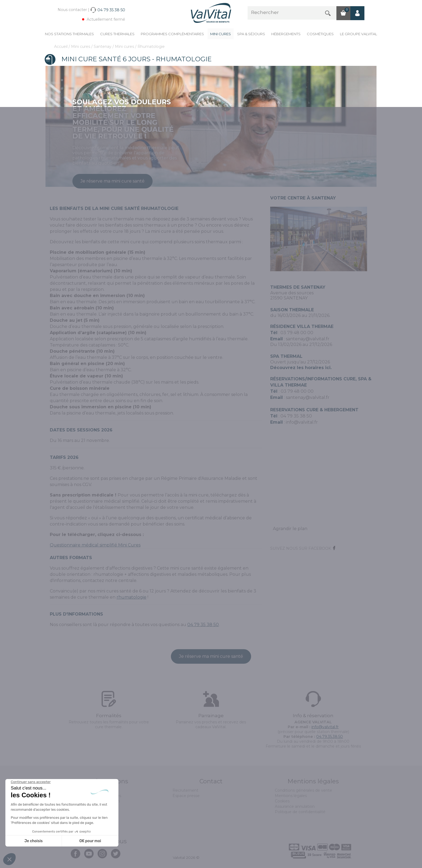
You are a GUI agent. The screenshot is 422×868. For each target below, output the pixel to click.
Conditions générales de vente (303, 790)
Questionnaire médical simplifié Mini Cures (95, 545)
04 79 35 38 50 (203, 625)
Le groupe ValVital (358, 34)
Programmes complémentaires (172, 34)
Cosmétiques (320, 34)
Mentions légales (291, 796)
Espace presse (186, 796)
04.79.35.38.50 (330, 737)
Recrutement (185, 790)
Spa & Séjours (251, 34)
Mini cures (221, 34)
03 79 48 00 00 (297, 333)
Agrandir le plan (290, 529)
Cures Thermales (117, 34)
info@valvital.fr (302, 422)
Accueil (61, 47)
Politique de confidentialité (300, 812)
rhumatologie (131, 597)
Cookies (282, 801)
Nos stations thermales (69, 34)
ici (328, 368)
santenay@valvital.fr (308, 339)
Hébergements (286, 34)
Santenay (103, 47)
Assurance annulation (295, 806)
